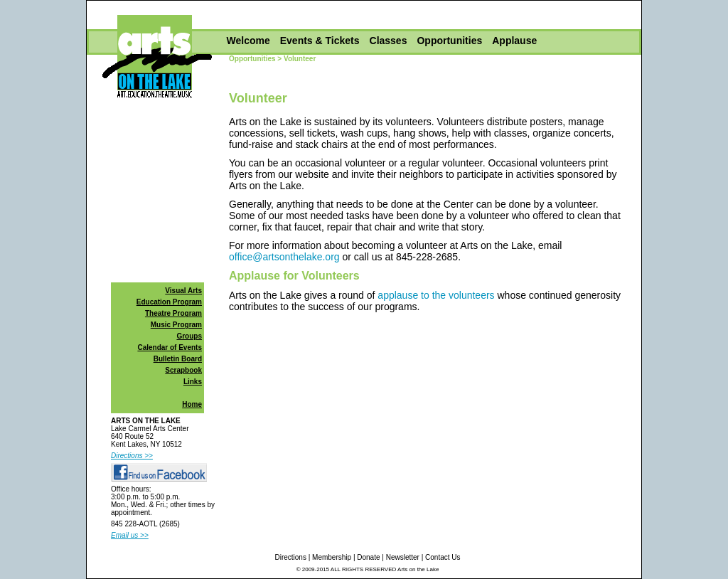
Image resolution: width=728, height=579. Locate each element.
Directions (290, 557)
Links (193, 382)
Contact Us (443, 557)
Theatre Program (173, 313)
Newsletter (403, 557)
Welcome (248, 41)
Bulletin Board (178, 359)
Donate (368, 557)
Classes (389, 41)
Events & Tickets (320, 41)
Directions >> (132, 456)
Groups (189, 336)
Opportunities (449, 41)
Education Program (169, 302)
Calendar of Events (170, 347)
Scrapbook (183, 370)
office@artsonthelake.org (284, 257)
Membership (332, 557)
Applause (514, 41)
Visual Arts (183, 291)
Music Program (176, 325)
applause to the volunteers (436, 295)
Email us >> (130, 535)
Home (192, 404)
